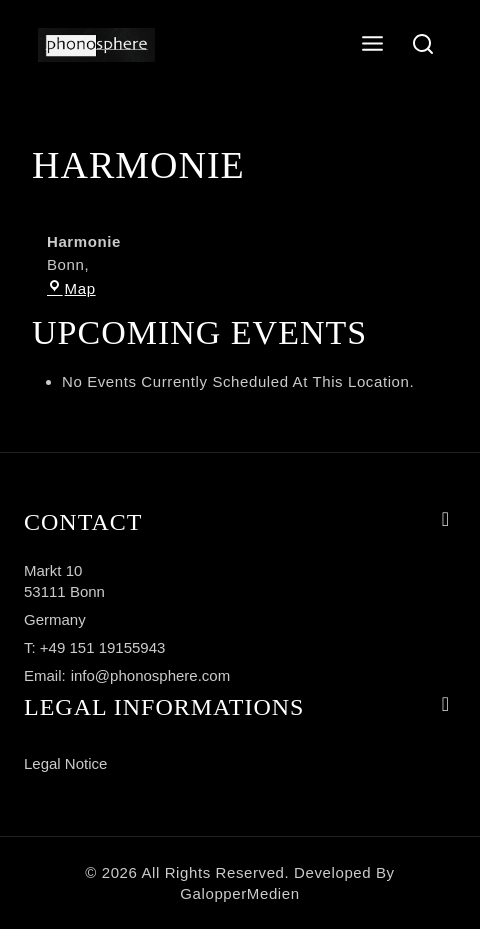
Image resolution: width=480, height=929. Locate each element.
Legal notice (65, 763)
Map (71, 288)
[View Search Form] (423, 45)
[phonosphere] (96, 45)
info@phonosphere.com (151, 675)
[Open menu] (373, 44)
